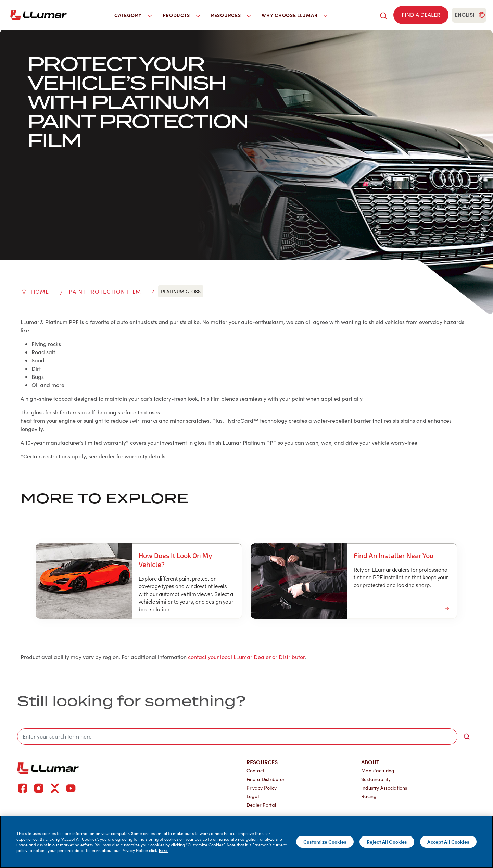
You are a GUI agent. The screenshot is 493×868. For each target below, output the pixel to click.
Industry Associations (384, 788)
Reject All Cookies (387, 842)
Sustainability (376, 779)
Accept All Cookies (448, 842)
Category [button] (133, 15)
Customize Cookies (325, 842)
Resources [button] (231, 15)
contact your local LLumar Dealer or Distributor (246, 657)
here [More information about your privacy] (163, 850)
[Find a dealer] (421, 15)
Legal (253, 796)
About (370, 762)
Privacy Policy (262, 788)
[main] (246, 842)
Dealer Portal (261, 805)
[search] (383, 15)
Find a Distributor (266, 779)
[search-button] (467, 736)
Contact (255, 771)
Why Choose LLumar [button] (294, 15)
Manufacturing (378, 771)
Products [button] (181, 15)
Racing (369, 796)
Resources (262, 762)
